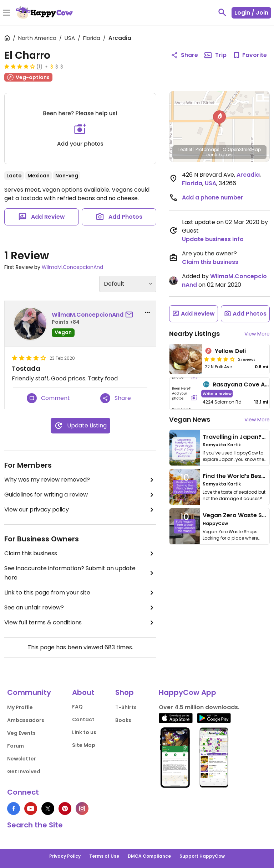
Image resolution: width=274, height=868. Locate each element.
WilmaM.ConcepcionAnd (72, 267)
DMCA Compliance (149, 856)
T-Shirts (126, 707)
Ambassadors (26, 720)
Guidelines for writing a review (80, 495)
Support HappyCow (202, 856)
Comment (48, 398)
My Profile (20, 707)
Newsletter (22, 759)
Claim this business (80, 553)
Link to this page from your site (80, 593)
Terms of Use (104, 856)
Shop (125, 692)
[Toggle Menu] (6, 13)
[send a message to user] (131, 315)
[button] (219, 119)
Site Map (84, 745)
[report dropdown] (147, 312)
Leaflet (185, 149)
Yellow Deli (230, 351)
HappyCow (215, 523)
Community (29, 692)
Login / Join (251, 13)
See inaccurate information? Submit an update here (80, 573)
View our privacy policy (80, 510)
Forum (16, 746)
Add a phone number (213, 197)
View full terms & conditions (80, 623)
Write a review (217, 393)
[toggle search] (222, 12)
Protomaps (207, 149)
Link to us (84, 732)
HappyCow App (187, 692)
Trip (215, 55)
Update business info (213, 239)
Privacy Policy (65, 856)
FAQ (77, 707)
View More (257, 334)
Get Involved (24, 771)
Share (116, 398)
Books (123, 720)
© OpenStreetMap (242, 149)
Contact (83, 719)
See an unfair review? (80, 608)
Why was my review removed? (80, 480)
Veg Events (21, 733)
